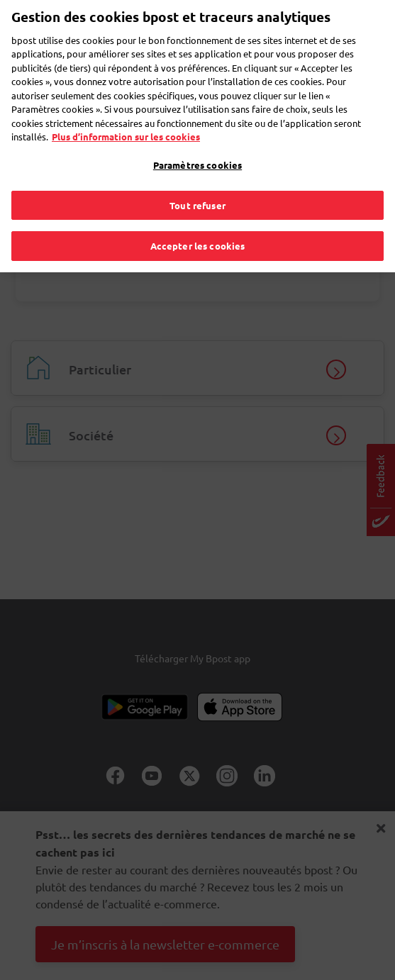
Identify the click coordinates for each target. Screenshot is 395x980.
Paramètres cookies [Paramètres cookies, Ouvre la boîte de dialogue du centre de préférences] (197, 137)
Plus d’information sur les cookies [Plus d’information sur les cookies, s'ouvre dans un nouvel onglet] (126, 108)
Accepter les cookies (198, 217)
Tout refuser (197, 176)
